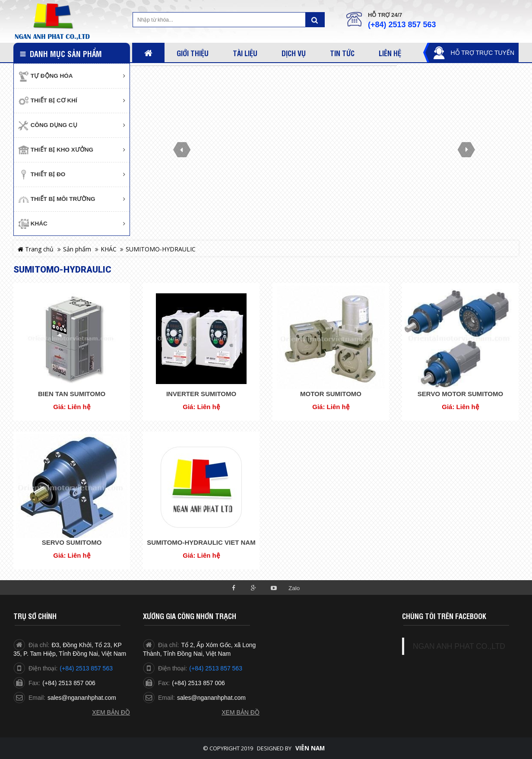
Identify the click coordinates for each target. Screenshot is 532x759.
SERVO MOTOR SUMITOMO (460, 394)
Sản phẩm (77, 249)
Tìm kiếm (315, 20)
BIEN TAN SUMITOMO (72, 394)
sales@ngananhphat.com (82, 698)
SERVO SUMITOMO (72, 542)
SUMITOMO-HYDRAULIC (161, 249)
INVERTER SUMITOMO (201, 394)
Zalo (294, 588)
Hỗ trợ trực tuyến (482, 53)
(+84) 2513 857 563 (402, 25)
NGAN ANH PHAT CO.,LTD (459, 646)
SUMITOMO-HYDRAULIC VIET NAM (201, 542)
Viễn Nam (310, 748)
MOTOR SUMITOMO (331, 394)
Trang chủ (36, 249)
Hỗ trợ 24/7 (385, 15)
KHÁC (109, 249)
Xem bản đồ (111, 712)
